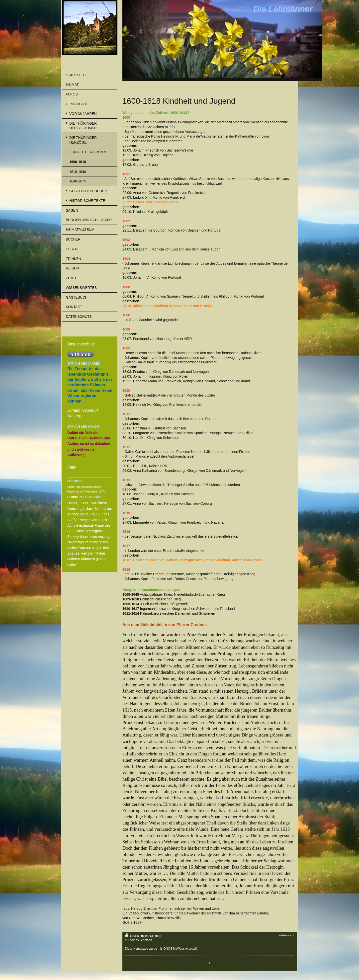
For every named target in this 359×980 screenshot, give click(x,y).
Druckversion (137, 936)
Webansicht (286, 935)
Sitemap (156, 936)
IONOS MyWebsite (175, 949)
